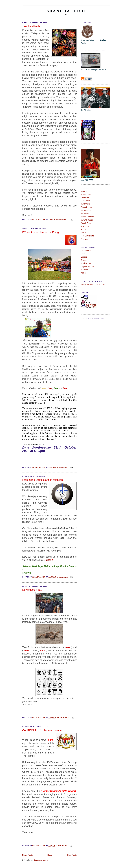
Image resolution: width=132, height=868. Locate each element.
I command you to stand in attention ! (43, 480)
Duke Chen (85, 204)
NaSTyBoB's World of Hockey (93, 284)
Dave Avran (85, 198)
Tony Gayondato (87, 236)
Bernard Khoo (86, 194)
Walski (83, 273)
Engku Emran (86, 207)
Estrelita (84, 257)
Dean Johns (85, 201)
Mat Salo (84, 270)
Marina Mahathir (87, 217)
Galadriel (84, 260)
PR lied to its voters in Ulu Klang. (41, 232)
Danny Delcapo (87, 251)
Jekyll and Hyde (31, 26)
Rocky (83, 230)
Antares (84, 191)
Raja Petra (85, 226)
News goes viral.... (33, 590)
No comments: (63, 220)
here (49, 560)
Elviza (83, 254)
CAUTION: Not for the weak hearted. (43, 730)
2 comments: (63, 577)
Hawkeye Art (86, 263)
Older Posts (72, 855)
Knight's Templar (87, 267)
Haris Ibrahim (86, 210)
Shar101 (84, 233)
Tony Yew (84, 239)
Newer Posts (27, 855)
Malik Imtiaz (85, 214)
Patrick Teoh (86, 223)
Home (50, 855)
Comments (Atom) (41, 860)
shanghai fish (66, 11)
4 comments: (63, 467)
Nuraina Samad (87, 220)
